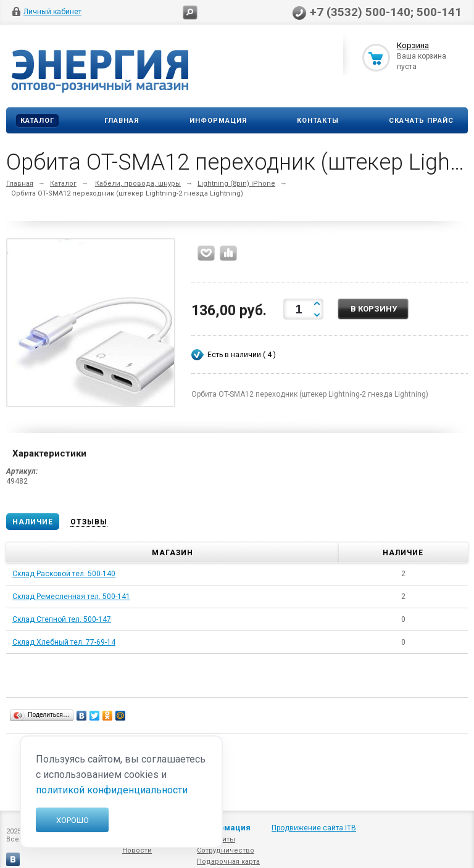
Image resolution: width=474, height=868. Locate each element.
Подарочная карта (228, 862)
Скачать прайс (421, 121)
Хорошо (73, 820)
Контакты (318, 121)
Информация (218, 121)
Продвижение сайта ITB (314, 828)
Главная (122, 121)
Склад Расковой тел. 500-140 (64, 574)
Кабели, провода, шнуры (138, 184)
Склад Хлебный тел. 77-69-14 (64, 642)
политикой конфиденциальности (112, 790)
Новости (137, 850)
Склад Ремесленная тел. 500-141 (71, 597)
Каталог (37, 121)
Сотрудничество (226, 850)
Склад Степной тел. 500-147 (62, 619)
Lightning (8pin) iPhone (236, 184)
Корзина (413, 45)
